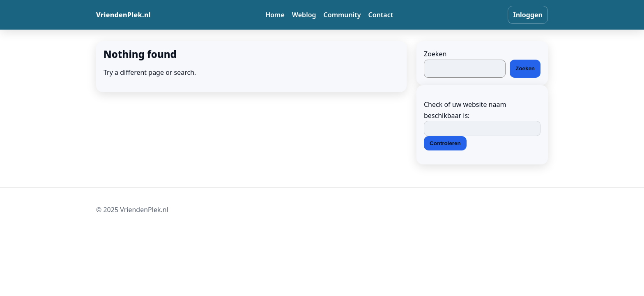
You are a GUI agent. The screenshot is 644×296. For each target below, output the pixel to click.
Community (342, 15)
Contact (381, 15)
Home (275, 15)
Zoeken (435, 54)
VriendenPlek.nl (123, 15)
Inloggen (528, 15)
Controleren (445, 143)
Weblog (304, 15)
